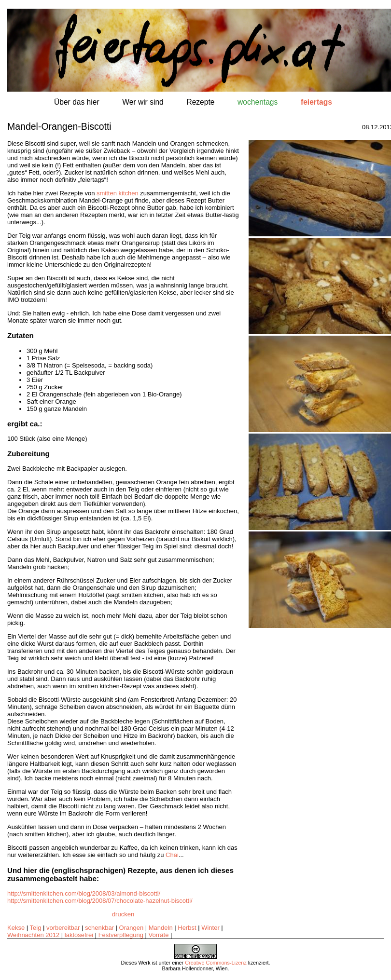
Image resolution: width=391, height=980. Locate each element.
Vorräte (159, 935)
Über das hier (77, 102)
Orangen (132, 928)
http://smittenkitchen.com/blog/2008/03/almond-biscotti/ (84, 893)
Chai (172, 855)
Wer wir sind (143, 102)
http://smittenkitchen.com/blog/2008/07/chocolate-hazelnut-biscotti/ (100, 901)
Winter (210, 928)
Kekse (16, 928)
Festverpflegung (121, 935)
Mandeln (161, 928)
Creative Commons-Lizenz (216, 963)
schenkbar (99, 928)
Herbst (187, 928)
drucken (123, 914)
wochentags (258, 102)
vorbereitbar (63, 928)
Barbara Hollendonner (187, 968)
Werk (145, 963)
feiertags (316, 102)
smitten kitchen (118, 193)
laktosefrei (79, 935)
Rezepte (200, 102)
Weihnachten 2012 (33, 935)
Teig (36, 928)
